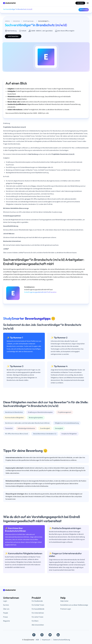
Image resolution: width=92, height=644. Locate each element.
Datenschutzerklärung (62, 640)
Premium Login (66, 609)
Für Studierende (37, 601)
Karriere (6, 605)
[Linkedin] (58, 635)
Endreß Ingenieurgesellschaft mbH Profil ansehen (40, 292)
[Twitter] (50, 635)
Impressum (46, 640)
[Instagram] (42, 635)
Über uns (6, 609)
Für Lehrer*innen (37, 617)
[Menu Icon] (88, 3)
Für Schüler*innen (38, 605)
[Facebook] (34, 635)
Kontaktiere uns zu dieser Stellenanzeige (74, 605)
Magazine (6, 621)
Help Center (64, 601)
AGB (37, 640)
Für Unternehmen (38, 613)
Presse (5, 617)
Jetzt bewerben (84, 10)
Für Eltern (35, 621)
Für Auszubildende (38, 609)
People (6, 613)
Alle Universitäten (38, 625)
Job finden (80, 3)
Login (5, 601)
